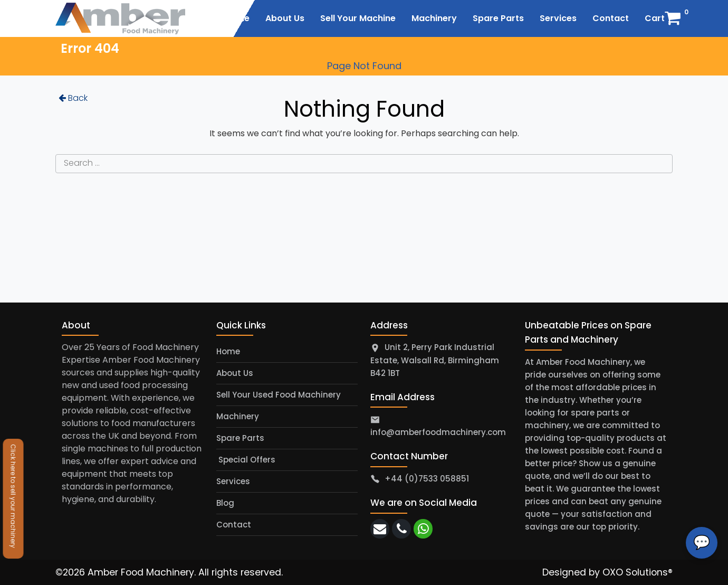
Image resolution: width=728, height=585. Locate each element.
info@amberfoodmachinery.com (438, 432)
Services (233, 481)
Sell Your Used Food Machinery (279, 395)
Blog (225, 503)
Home (228, 351)
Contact (234, 525)
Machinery (238, 416)
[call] (401, 529)
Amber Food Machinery (141, 572)
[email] (380, 529)
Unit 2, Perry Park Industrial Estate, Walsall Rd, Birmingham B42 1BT (435, 360)
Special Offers (246, 460)
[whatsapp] (423, 529)
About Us (235, 373)
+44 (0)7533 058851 (427, 479)
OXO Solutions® (638, 572)
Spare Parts (240, 438)
